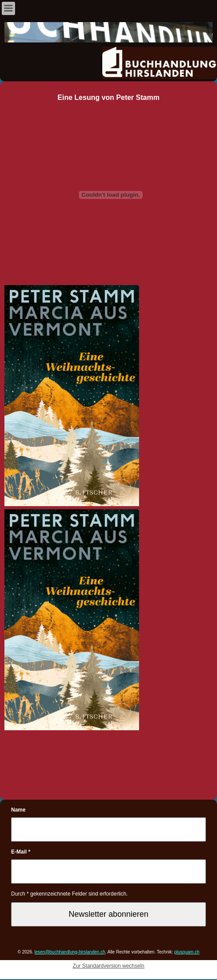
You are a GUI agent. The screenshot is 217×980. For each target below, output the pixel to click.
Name (18, 810)
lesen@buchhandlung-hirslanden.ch (70, 952)
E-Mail (21, 852)
